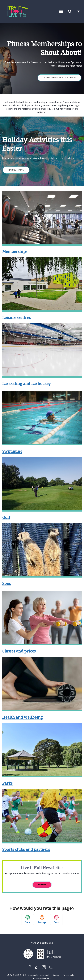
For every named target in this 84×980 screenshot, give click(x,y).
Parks (7, 783)
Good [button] (28, 919)
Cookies (56, 975)
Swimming (12, 451)
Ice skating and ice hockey (26, 383)
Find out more (16, 170)
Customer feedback (42, 978)
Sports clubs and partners (26, 849)
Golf (6, 517)
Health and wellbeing (22, 717)
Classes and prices (19, 651)
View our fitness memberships (59, 78)
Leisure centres (16, 317)
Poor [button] (56, 919)
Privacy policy (69, 975)
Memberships (15, 251)
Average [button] (42, 919)
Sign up (42, 885)
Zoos (6, 583)
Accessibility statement (39, 975)
